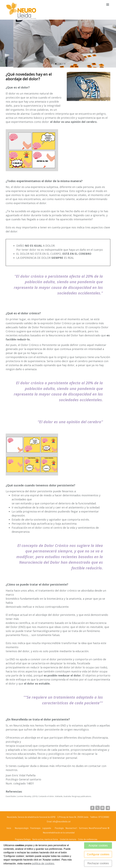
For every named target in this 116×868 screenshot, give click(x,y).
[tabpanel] (58, 43)
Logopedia (47, 827)
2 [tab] (56, 63)
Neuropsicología (22, 827)
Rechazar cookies (98, 863)
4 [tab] (65, 63)
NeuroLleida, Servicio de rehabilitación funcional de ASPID (31, 816)
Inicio (9, 827)
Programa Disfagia (23, 838)
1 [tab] (51, 63)
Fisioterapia (35, 827)
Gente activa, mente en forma (45, 838)
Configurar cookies (98, 854)
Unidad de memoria (68, 838)
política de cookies (43, 864)
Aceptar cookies (98, 846)
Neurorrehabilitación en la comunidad (59, 832)
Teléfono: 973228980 (100, 816)
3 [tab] (60, 63)
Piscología (59, 827)
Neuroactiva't (71, 827)
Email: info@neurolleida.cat (59, 821)
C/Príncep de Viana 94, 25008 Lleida (73, 816)
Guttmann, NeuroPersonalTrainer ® (94, 827)
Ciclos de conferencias (88, 838)
